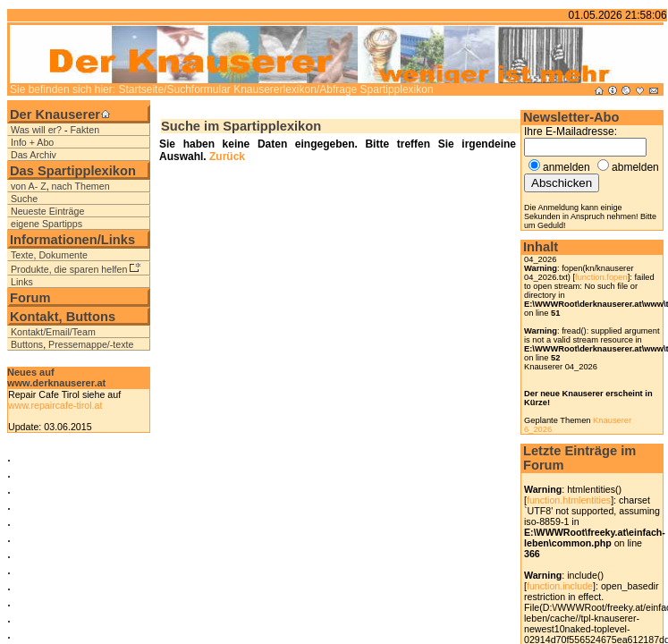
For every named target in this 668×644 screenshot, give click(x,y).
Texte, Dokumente (49, 255)
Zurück (226, 157)
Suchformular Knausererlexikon (241, 89)
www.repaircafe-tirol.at (55, 405)
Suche (24, 199)
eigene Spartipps (47, 224)
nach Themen (81, 186)
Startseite (141, 89)
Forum (30, 298)
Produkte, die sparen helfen (69, 269)
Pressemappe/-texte (91, 344)
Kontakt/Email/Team (53, 332)
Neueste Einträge (47, 211)
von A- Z (29, 186)
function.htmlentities (569, 500)
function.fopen (601, 277)
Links (22, 282)
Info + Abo (32, 142)
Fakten (85, 130)
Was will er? (36, 130)
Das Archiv (34, 155)
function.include (560, 586)
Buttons (27, 344)
